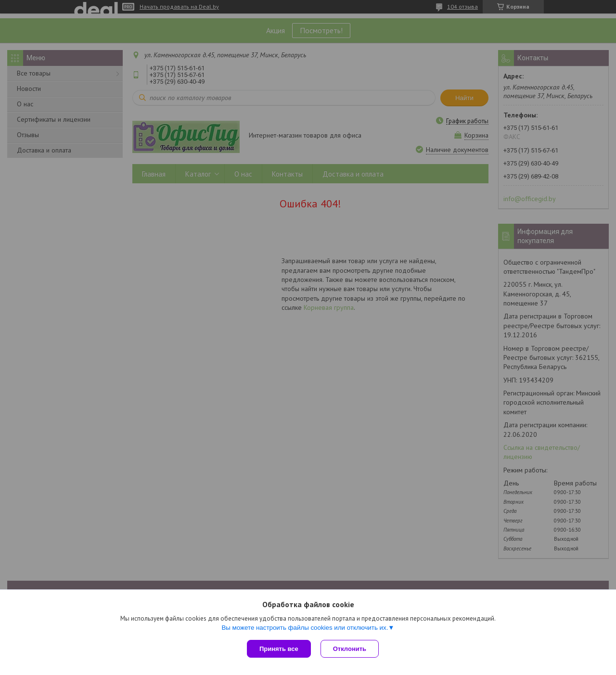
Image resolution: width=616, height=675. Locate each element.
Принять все (279, 649)
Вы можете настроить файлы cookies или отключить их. (305, 628)
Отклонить (350, 649)
